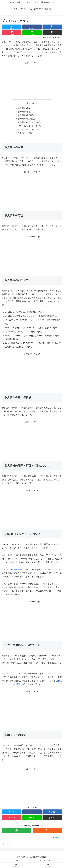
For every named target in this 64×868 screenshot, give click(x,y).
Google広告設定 (17, 570)
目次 (29, 103)
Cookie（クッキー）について (29, 126)
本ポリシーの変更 (25, 133)
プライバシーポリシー (47, 861)
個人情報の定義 (24, 108)
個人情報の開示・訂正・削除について (33, 123)
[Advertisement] (32, 80)
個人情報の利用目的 (26, 116)
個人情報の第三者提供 (27, 119)
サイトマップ (17, 861)
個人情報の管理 (24, 112)
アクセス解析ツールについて (29, 130)
